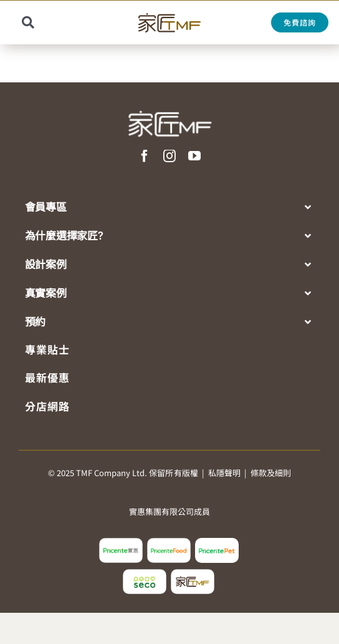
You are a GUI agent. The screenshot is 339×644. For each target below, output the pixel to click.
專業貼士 (47, 349)
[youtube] (194, 156)
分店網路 (47, 406)
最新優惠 (47, 377)
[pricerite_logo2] (121, 543)
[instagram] (169, 156)
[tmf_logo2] (193, 574)
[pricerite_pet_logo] (217, 543)
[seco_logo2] (145, 574)
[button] (170, 208)
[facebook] (145, 156)
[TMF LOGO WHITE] (169, 106)
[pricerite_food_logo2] (169, 543)
